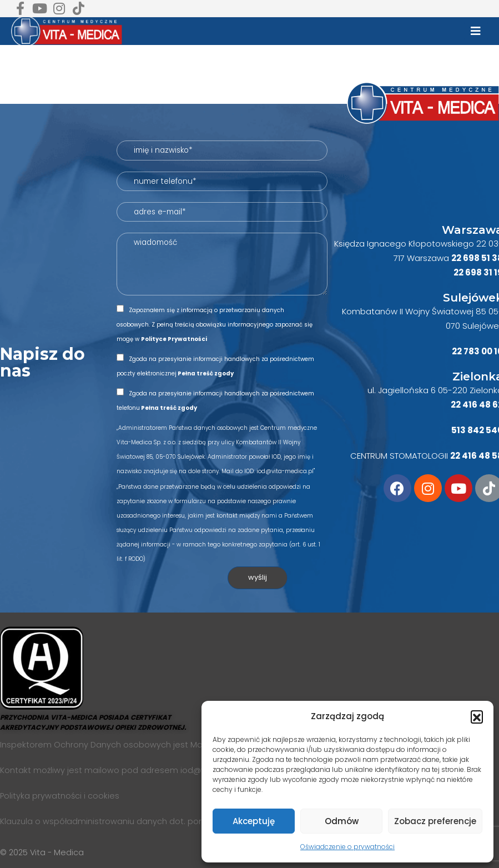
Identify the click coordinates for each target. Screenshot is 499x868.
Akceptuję (254, 821)
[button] (477, 716)
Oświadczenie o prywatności (347, 847)
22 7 (460, 351)
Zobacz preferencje (435, 821)
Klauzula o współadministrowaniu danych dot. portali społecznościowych (148, 821)
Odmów (342, 821)
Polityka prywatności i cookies (60, 796)
